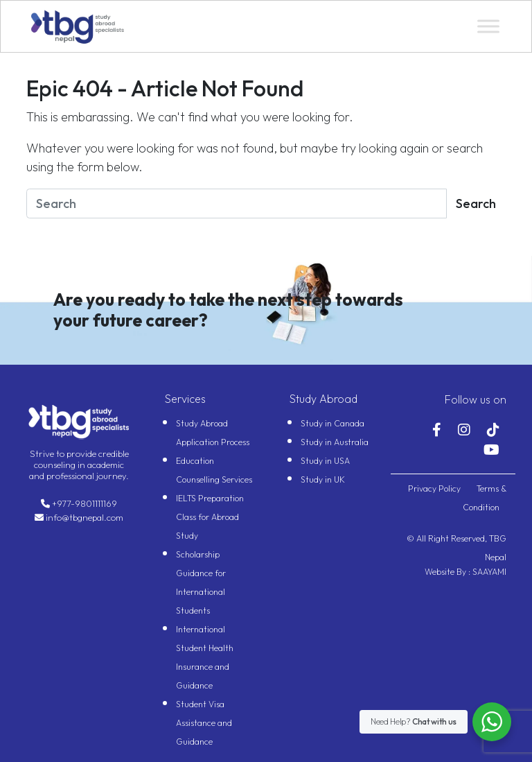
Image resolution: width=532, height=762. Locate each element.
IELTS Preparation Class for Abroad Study (210, 517)
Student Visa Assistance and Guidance (204, 723)
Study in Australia (335, 442)
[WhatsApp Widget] (492, 722)
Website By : (447, 572)
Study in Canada (332, 423)
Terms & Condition (485, 498)
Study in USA (325, 461)
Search (476, 204)
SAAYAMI (488, 572)
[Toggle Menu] (488, 26)
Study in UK (323, 479)
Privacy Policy (435, 488)
